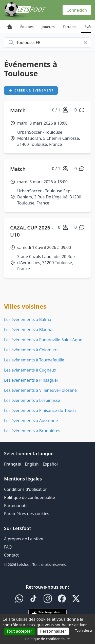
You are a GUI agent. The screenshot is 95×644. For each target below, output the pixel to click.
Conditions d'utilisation (26, 489)
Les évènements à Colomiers (31, 350)
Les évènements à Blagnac (29, 330)
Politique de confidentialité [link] (48, 639)
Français (12, 464)
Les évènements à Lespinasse (32, 400)
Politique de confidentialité (30, 497)
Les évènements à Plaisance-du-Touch (40, 410)
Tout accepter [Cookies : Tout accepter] (19, 631)
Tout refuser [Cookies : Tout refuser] (84, 630)
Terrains (70, 27)
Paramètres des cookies (27, 514)
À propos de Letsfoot (24, 539)
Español (50, 464)
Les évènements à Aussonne (31, 421)
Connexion (77, 10)
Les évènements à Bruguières (32, 431)
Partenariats (16, 505)
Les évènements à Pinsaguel (31, 380)
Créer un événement (31, 90)
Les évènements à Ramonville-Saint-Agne (43, 340)
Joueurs (48, 27)
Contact (11, 555)
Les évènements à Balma (28, 319)
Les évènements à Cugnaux (30, 370)
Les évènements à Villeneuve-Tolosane (40, 390)
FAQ (8, 547)
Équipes (27, 27)
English (32, 464)
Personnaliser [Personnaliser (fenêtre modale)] (53, 631)
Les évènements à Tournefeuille (34, 360)
